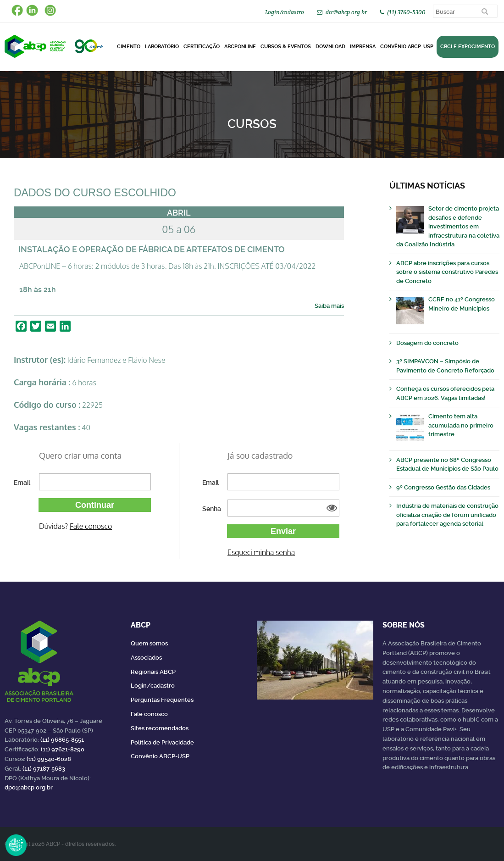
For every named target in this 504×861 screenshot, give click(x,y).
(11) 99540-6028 (49, 759)
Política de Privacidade (162, 742)
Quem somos (149, 643)
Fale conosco (91, 526)
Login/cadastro (285, 12)
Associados (146, 658)
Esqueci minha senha (261, 552)
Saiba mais (329, 306)
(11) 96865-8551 (62, 740)
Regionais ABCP (153, 672)
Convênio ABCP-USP (407, 47)
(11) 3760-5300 (406, 12)
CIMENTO (129, 47)
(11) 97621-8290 (63, 749)
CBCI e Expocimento (468, 47)
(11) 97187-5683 (44, 769)
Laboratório (162, 47)
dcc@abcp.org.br (346, 12)
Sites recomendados (160, 728)
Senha (212, 509)
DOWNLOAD (330, 47)
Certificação (202, 47)
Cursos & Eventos (286, 47)
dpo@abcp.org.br (29, 787)
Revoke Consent (16, 845)
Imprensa (363, 47)
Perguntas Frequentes (162, 700)
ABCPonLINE (240, 47)
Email (22, 483)
